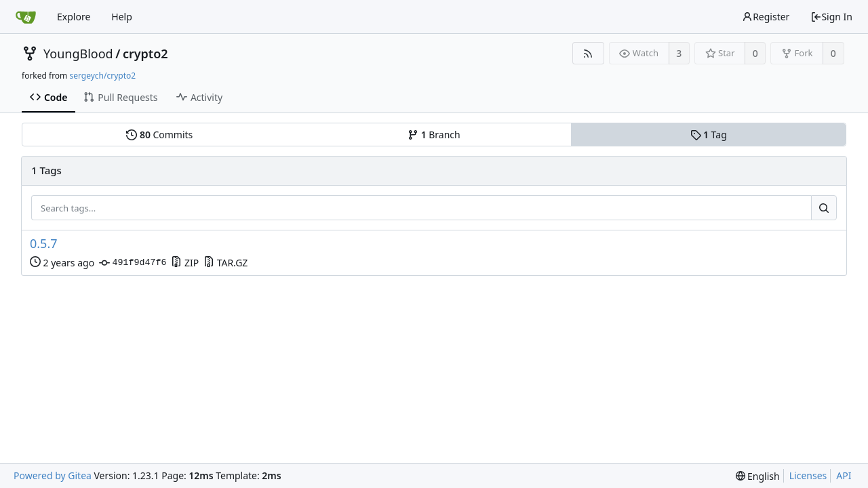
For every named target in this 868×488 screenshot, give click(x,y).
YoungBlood (78, 54)
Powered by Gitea (53, 475)
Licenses (808, 475)
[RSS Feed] (588, 53)
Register (766, 17)
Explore (74, 17)
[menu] (758, 476)
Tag (709, 135)
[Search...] (824, 208)
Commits (159, 135)
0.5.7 (44, 244)
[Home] (26, 17)
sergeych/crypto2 (102, 76)
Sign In (831, 17)
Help (122, 17)
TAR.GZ (225, 263)
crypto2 (145, 54)
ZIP (185, 263)
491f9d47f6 (133, 263)
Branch (434, 135)
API (844, 475)
